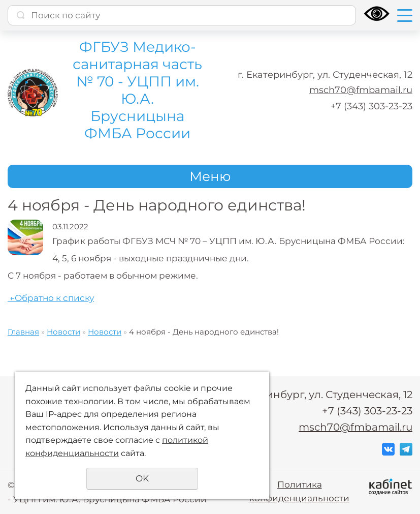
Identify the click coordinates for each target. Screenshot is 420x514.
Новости (63, 332)
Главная (23, 332)
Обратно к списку (51, 298)
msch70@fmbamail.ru (361, 90)
